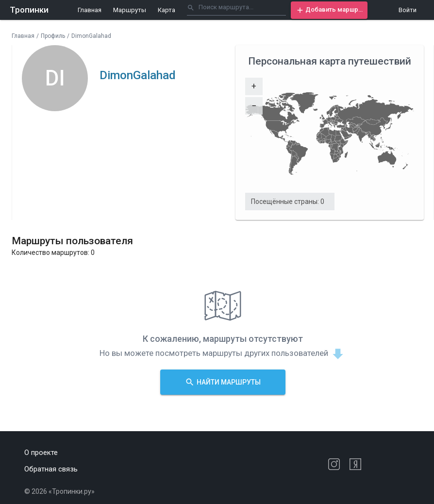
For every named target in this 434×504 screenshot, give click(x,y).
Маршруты (130, 10)
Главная (90, 10)
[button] (329, 10)
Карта (167, 10)
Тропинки (29, 10)
